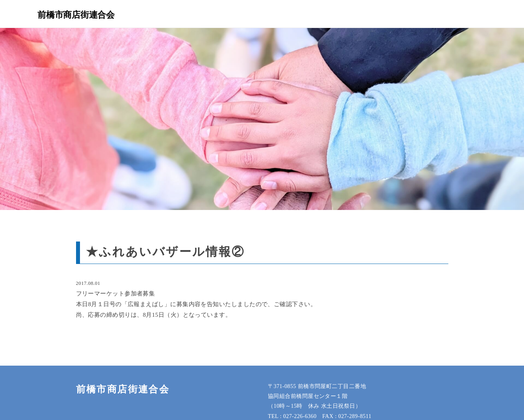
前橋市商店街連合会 (76, 15)
